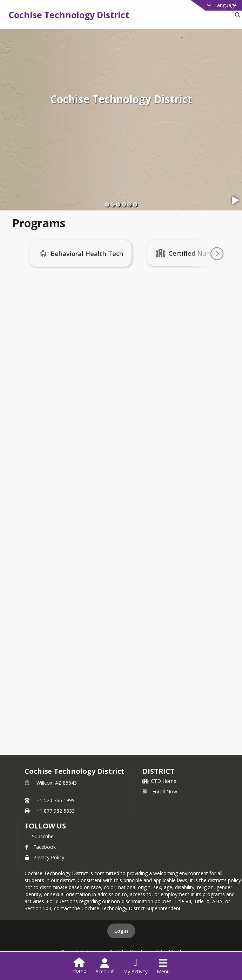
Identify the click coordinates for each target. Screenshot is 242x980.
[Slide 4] (124, 204)
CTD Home (159, 781)
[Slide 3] (118, 204)
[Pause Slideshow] (236, 200)
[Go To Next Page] (217, 254)
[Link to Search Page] (236, 15)
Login (121, 931)
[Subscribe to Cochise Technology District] (39, 836)
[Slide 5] (129, 204)
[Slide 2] (113, 204)
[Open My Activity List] (135, 966)
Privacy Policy (45, 857)
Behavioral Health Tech (93, 254)
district (159, 771)
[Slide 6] (135, 204)
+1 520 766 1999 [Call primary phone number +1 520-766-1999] (56, 800)
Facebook (40, 847)
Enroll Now (160, 791)
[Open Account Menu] (105, 966)
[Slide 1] (107, 204)
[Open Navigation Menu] (163, 966)
